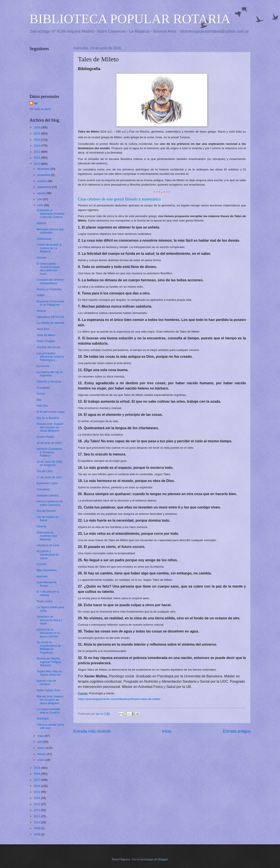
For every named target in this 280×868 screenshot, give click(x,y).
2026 (37, 127)
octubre (42, 181)
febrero (42, 754)
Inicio (167, 731)
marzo (41, 748)
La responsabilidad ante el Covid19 (48, 711)
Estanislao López (47, 483)
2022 (37, 152)
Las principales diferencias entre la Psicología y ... (50, 357)
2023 (37, 146)
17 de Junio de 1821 (49, 477)
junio (41, 205)
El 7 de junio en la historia (48, 593)
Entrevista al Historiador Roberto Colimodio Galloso (50, 214)
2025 (37, 134)
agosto (42, 193)
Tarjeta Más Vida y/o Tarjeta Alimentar (49, 673)
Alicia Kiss (43, 329)
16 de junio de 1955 (49, 443)
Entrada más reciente (92, 731)
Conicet (41, 564)
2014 (37, 798)
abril (40, 742)
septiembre (45, 187)
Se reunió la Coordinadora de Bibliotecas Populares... (49, 647)
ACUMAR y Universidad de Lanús (48, 555)
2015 (37, 792)
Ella (39, 400)
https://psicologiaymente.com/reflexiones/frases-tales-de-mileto (119, 699)
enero (41, 760)
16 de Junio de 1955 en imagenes (49, 463)
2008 (37, 834)
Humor (41, 394)
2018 (37, 774)
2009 (37, 828)
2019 (37, 768)
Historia (41, 223)
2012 (37, 810)
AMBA (41, 295)
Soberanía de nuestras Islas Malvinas (47, 536)
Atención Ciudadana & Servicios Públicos (49, 452)
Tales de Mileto (46, 335)
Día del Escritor (46, 511)
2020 (37, 164)
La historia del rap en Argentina (50, 374)
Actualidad (43, 388)
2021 (37, 158)
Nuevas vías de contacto (46, 682)
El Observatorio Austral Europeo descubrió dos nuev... (48, 269)
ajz (36, 103)
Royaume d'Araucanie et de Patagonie (50, 303)
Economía (43, 366)
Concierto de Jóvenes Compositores (50, 281)
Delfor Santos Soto (48, 690)
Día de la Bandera (48, 418)
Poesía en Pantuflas (49, 289)
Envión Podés (45, 437)
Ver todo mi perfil (40, 109)
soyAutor (42, 576)
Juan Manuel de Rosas (47, 584)
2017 (37, 780)
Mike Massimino (47, 570)
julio (40, 199)
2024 (37, 140)
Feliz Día (42, 406)
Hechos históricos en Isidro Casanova (50, 503)
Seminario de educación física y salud (49, 620)
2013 (37, 804)
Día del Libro (45, 471)
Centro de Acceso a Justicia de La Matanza (49, 248)
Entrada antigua (237, 731)
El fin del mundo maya (50, 412)
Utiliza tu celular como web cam (50, 726)
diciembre (44, 169)
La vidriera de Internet (50, 323)
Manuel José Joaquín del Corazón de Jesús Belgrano (50, 427)
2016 (37, 786)
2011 (37, 816)
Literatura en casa (48, 545)
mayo (41, 736)
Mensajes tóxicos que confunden (50, 231)
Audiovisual (44, 239)
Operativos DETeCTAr (50, 317)
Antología (42, 718)
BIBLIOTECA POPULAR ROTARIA (130, 19)
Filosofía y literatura (49, 382)
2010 (37, 822)
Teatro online (45, 601)
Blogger (163, 859)
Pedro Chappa (46, 341)
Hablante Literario (48, 495)
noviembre (44, 175)
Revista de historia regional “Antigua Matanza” (49, 662)
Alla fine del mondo (49, 347)
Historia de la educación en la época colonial (48, 633)
